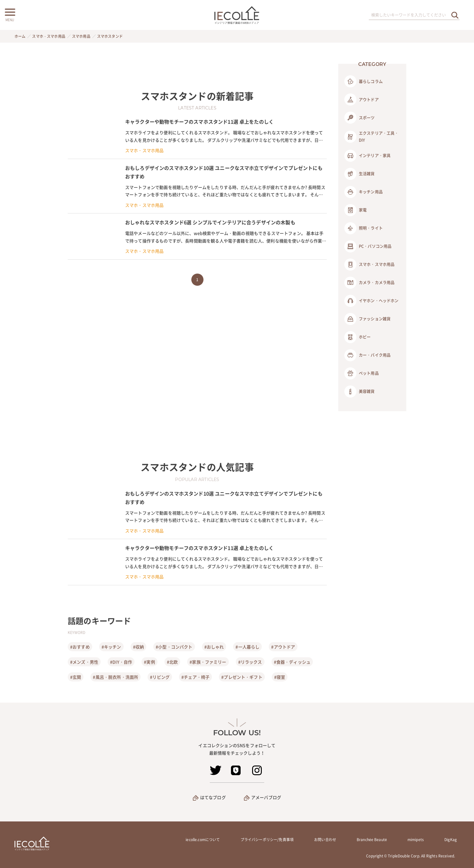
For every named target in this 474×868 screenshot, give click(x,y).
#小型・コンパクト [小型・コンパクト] (174, 647)
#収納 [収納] (138, 647)
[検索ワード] (414, 15)
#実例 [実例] (149, 662)
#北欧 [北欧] (172, 662)
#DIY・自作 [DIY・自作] (121, 662)
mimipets (416, 840)
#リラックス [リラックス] (250, 662)
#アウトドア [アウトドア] (283, 647)
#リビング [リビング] (160, 677)
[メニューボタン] (10, 14)
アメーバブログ (266, 797)
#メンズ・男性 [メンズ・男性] (84, 662)
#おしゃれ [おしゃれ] (214, 647)
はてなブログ (213, 797)
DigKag (451, 840)
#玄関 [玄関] (76, 677)
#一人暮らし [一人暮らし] (247, 647)
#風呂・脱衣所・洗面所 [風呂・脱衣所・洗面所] (115, 677)
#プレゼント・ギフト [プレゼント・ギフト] (242, 677)
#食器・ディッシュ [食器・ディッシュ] (292, 662)
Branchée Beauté (372, 840)
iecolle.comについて (203, 840)
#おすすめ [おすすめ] (80, 647)
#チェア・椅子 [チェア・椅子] (195, 677)
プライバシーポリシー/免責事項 (267, 840)
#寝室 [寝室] (280, 677)
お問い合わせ (325, 840)
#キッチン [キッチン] (111, 647)
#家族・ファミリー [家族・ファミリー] (208, 662)
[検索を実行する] (455, 15)
